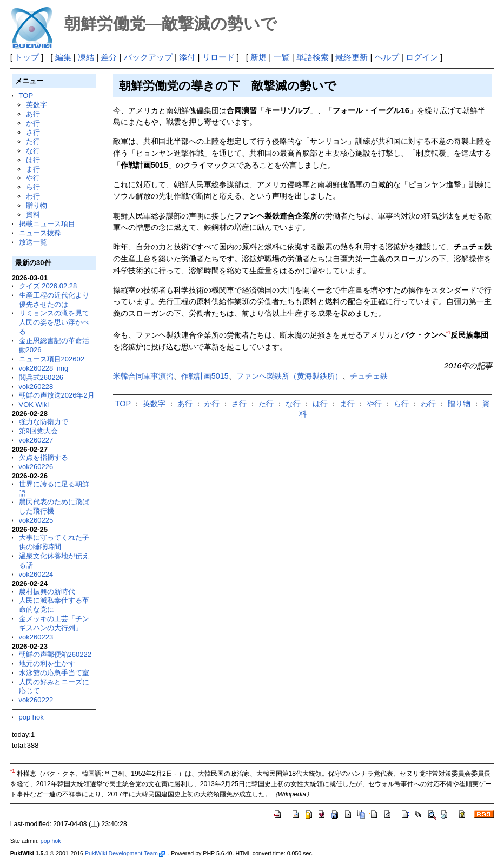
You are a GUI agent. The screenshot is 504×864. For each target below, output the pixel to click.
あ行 (33, 114)
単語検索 (313, 57)
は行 (33, 160)
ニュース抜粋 (40, 233)
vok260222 (36, 700)
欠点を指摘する (44, 457)
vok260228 (36, 387)
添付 (187, 57)
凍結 (86, 57)
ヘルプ (387, 57)
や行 (33, 178)
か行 (33, 123)
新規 (258, 57)
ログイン (422, 57)
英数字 (37, 105)
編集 (63, 57)
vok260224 (36, 574)
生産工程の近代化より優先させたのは (54, 300)
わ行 (33, 196)
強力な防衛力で (44, 422)
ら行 (33, 187)
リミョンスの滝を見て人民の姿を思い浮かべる (54, 322)
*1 (448, 333)
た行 (33, 141)
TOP (26, 95)
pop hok (31, 717)
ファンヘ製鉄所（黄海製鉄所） (289, 376)
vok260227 (36, 440)
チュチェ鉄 (369, 376)
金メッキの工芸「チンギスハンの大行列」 (54, 623)
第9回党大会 (38, 431)
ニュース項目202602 (52, 359)
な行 (33, 151)
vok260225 (36, 520)
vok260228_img (44, 368)
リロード (218, 57)
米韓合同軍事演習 (143, 376)
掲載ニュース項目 (47, 224)
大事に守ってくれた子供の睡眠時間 (54, 542)
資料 (33, 215)
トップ (27, 57)
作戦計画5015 (205, 376)
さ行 (33, 132)
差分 (109, 57)
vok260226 (36, 467)
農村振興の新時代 (47, 592)
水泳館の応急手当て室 (54, 673)
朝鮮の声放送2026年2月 (57, 395)
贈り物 (37, 205)
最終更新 (352, 57)
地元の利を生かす (47, 664)
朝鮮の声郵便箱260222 (55, 654)
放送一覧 (33, 242)
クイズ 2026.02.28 (48, 286)
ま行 (33, 169)
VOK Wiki (34, 404)
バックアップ (148, 57)
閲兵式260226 (41, 377)
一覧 (282, 57)
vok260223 (36, 637)
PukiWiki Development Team (125, 853)
